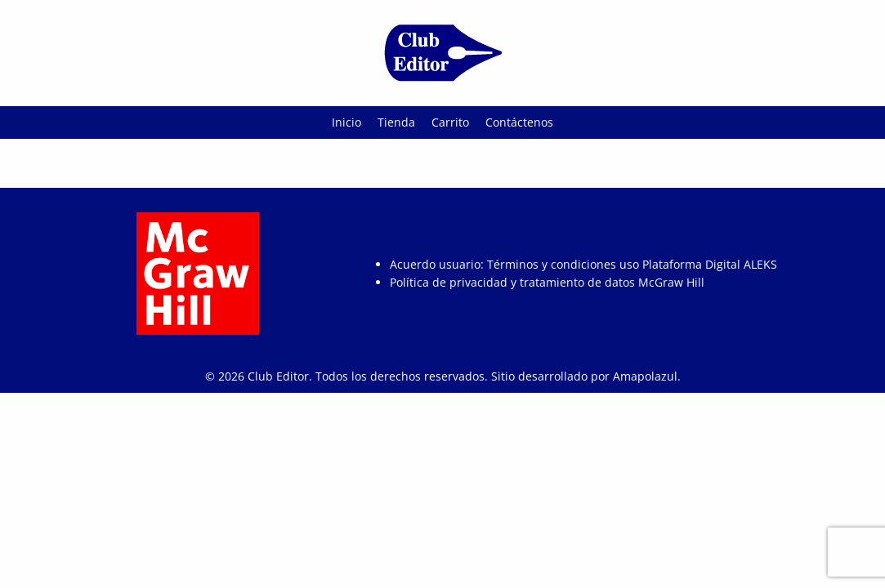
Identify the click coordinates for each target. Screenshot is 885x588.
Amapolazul (645, 376)
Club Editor (278, 376)
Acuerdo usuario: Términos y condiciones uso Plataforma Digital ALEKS (583, 264)
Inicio (346, 122)
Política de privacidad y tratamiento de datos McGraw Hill (547, 282)
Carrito (450, 122)
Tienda (396, 122)
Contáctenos (519, 122)
